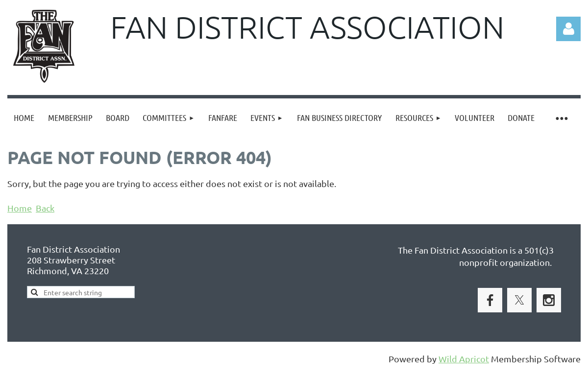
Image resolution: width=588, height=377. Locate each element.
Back (45, 208)
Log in (568, 29)
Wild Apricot (464, 359)
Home (20, 208)
